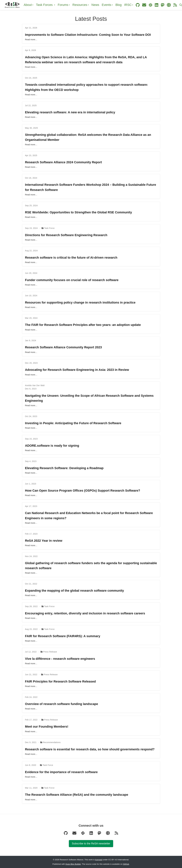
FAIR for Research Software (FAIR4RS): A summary (63, 636)
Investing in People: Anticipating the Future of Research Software (73, 423)
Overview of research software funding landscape (62, 704)
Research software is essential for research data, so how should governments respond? (90, 749)
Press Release (50, 652)
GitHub (126, 864)
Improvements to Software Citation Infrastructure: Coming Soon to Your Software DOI (88, 35)
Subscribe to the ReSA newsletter (91, 844)
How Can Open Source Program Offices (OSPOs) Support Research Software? (83, 491)
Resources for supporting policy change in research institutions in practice (80, 302)
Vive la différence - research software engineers (60, 659)
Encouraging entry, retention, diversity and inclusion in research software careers (85, 613)
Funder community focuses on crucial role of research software (72, 280)
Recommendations (52, 742)
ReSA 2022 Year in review (44, 541)
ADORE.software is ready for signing (52, 446)
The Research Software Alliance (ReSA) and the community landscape (77, 795)
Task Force (49, 228)
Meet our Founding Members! (47, 727)
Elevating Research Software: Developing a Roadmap (64, 468)
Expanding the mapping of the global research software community (75, 591)
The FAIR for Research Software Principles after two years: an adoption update (83, 325)
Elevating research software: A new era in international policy (70, 112)
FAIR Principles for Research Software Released (60, 681)
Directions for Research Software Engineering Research (66, 235)
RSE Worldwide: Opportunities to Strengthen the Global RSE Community (79, 212)
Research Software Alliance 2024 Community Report (64, 162)
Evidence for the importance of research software (61, 772)
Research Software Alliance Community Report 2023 (64, 347)
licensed (99, 860)
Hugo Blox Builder (73, 864)
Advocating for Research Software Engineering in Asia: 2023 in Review (77, 370)
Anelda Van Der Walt (35, 385)
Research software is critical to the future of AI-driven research (71, 258)
